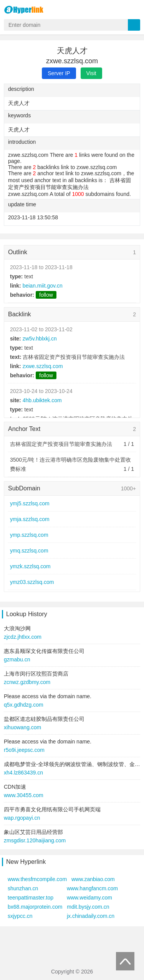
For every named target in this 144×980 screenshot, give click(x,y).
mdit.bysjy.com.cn (88, 907)
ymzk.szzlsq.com (30, 566)
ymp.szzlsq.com (29, 535)
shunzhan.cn (23, 888)
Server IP (59, 73)
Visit (91, 73)
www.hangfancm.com (92, 888)
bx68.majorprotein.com (35, 907)
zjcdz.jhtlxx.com (23, 637)
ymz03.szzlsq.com (32, 582)
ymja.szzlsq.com (30, 519)
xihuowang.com (22, 727)
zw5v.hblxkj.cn (40, 339)
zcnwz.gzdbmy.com (27, 682)
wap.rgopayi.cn (22, 818)
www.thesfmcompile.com (37, 879)
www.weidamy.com (89, 898)
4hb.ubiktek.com (42, 400)
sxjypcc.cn (20, 916)
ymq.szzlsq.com (29, 551)
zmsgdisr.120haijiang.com (35, 840)
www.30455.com (24, 795)
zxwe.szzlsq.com (43, 366)
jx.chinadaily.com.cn (91, 916)
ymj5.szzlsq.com (30, 503)
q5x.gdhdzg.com (24, 705)
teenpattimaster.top (31, 898)
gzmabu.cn (17, 659)
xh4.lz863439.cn (23, 773)
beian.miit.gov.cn (43, 286)
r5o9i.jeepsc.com (24, 750)
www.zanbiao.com (93, 879)
